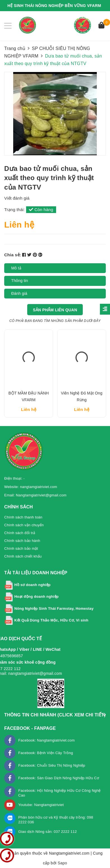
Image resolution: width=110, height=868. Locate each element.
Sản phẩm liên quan (55, 310)
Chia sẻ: (13, 255)
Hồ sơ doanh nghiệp (32, 585)
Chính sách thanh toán (23, 517)
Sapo (62, 863)
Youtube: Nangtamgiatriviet (41, 805)
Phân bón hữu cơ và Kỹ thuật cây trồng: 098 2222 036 (56, 820)
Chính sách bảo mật (21, 548)
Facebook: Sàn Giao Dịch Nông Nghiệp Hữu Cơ (59, 778)
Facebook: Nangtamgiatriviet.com (46, 740)
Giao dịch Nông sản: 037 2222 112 (48, 832)
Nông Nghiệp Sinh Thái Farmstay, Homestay (54, 608)
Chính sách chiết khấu (23, 556)
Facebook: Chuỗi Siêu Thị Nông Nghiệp (52, 765)
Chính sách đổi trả (20, 533)
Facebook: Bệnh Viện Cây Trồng (46, 753)
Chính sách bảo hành (22, 541)
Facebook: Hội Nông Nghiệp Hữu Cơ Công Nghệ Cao (59, 793)
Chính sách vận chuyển (24, 525)
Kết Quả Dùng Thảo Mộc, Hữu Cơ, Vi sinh (51, 620)
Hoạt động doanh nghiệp (36, 596)
